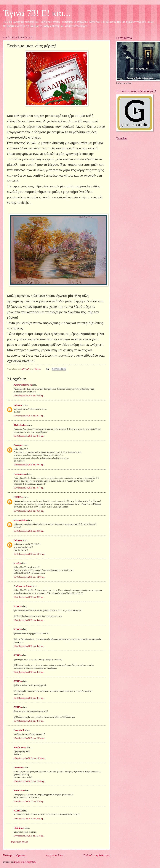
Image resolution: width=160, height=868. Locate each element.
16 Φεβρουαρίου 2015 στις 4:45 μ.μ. (29, 721)
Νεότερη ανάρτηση (14, 855)
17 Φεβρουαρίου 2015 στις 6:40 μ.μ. (29, 836)
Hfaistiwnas (19, 828)
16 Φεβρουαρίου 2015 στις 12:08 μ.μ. (29, 577)
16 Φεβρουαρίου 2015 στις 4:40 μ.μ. (29, 620)
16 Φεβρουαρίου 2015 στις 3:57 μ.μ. (29, 597)
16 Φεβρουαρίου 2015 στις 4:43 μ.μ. (29, 672)
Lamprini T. (19, 730)
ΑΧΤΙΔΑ (18, 606)
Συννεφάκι (18, 445)
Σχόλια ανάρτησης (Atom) (25, 862)
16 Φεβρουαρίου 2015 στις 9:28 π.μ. (29, 511)
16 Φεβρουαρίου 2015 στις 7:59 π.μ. (29, 396)
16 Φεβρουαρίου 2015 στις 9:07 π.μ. (29, 465)
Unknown (18, 405)
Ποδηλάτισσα (20, 474)
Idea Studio (19, 768)
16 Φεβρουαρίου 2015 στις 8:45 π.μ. (29, 436)
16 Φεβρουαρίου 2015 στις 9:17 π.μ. (29, 488)
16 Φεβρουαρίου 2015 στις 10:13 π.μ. (29, 554)
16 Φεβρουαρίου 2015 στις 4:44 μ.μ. (29, 698)
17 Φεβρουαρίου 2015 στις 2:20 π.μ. (29, 801)
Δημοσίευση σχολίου (20, 842)
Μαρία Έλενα (20, 747)
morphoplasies (20, 520)
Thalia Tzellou (20, 425)
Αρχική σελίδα (54, 855)
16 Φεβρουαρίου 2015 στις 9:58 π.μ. (29, 531)
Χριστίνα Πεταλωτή (23, 385)
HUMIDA (18, 497)
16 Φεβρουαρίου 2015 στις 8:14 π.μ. (29, 416)
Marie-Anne (19, 791)
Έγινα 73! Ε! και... (37, 13)
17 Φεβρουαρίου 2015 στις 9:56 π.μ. (29, 819)
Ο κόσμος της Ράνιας (23, 586)
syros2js (17, 563)
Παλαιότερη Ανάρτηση (97, 855)
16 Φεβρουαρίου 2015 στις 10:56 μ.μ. (29, 758)
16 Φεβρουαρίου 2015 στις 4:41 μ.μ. (29, 646)
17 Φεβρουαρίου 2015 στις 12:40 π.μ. (29, 781)
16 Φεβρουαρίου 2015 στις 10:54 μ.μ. (29, 738)
